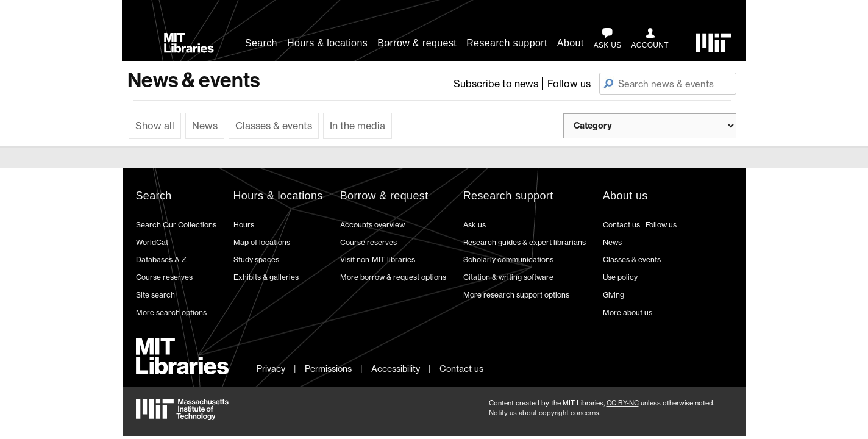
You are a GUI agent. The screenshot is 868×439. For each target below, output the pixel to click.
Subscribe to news (496, 84)
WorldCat (152, 242)
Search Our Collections (176, 225)
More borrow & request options (393, 277)
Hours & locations (327, 43)
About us (625, 196)
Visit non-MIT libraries (378, 259)
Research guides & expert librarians (525, 242)
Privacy (271, 369)
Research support (507, 43)
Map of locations (262, 242)
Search (261, 43)
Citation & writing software (508, 277)
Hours (244, 225)
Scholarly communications (508, 259)
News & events (194, 80)
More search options (171, 312)
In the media (358, 126)
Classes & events (274, 126)
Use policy (620, 277)
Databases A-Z (161, 259)
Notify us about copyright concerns (544, 413)
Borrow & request (417, 43)
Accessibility (396, 369)
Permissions (328, 369)
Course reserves (164, 277)
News (205, 126)
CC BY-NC (623, 403)
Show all (155, 126)
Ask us (475, 225)
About (571, 43)
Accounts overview (372, 225)
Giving (614, 295)
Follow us (569, 84)
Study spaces (256, 259)
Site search (155, 295)
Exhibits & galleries (266, 277)
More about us (628, 312)
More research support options (516, 295)
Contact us (621, 225)
